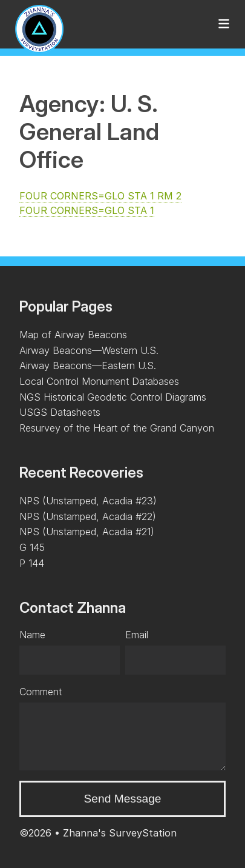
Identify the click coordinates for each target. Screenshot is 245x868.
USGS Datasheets (60, 412)
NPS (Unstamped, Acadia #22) (88, 516)
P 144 (32, 563)
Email (137, 635)
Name (32, 635)
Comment (41, 692)
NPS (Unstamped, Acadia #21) (87, 532)
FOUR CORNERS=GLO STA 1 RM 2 (100, 196)
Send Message (123, 799)
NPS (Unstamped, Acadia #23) (88, 501)
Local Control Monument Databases (99, 381)
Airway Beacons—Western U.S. (89, 350)
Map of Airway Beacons (73, 335)
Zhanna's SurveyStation (120, 833)
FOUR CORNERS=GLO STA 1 (87, 210)
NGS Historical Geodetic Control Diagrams (113, 397)
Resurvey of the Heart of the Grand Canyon (117, 428)
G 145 (32, 547)
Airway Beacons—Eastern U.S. (88, 366)
